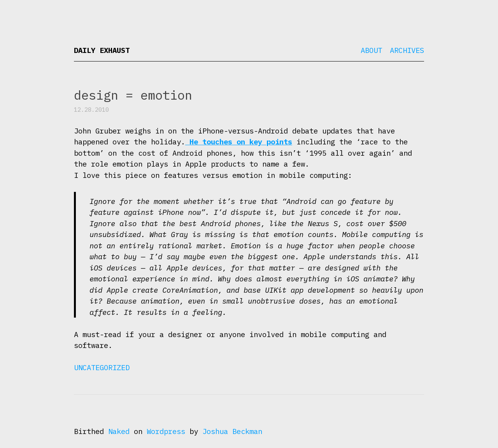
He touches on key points (239, 142)
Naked (119, 431)
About (371, 50)
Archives (407, 50)
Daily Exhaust (102, 50)
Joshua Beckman (232, 431)
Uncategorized (102, 367)
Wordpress (166, 431)
